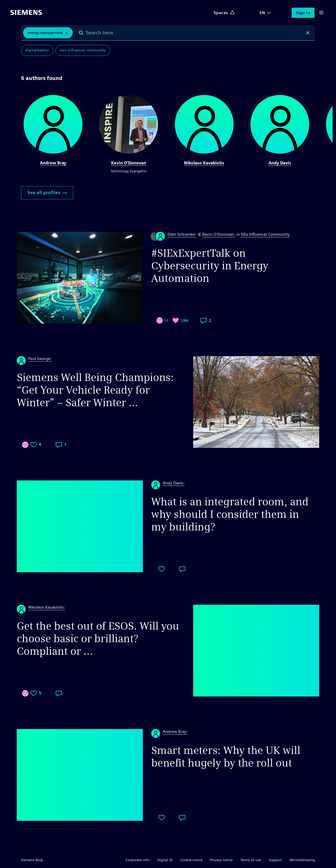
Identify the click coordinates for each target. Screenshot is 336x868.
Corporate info (138, 860)
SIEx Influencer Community (83, 50)
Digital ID (165, 860)
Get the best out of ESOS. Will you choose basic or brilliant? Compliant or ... (98, 639)
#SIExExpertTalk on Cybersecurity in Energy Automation (210, 266)
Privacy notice (221, 860)
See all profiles (47, 193)
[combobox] (195, 33)
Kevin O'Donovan (129, 163)
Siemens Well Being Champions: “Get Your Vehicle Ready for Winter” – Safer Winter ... (95, 390)
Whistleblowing (302, 860)
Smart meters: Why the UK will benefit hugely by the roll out (226, 757)
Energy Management (45, 33)
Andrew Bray (53, 163)
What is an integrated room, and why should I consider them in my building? (230, 514)
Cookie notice (191, 860)
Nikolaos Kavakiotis (204, 163)
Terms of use (251, 860)
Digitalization (37, 50)
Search (81, 33)
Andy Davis (280, 163)
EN (262, 13)
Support (275, 860)
